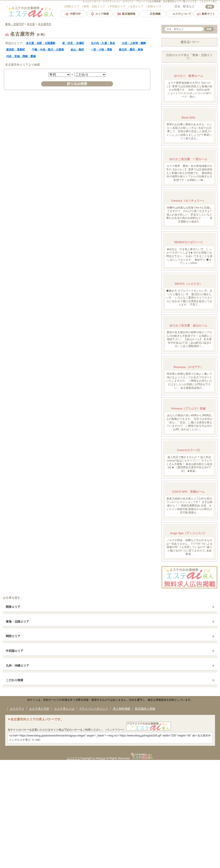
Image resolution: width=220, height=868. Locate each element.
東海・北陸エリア (17, 622)
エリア (72, 6)
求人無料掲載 (122, 709)
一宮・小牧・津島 (101, 50)
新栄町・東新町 (16, 50)
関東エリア (13, 607)
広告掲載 (153, 14)
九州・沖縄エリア (17, 666)
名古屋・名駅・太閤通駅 (41, 43)
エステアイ (17, 709)
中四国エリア (15, 651)
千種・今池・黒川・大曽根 (48, 50)
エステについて (179, 14)
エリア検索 (100, 14)
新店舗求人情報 (145, 709)
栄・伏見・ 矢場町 (73, 43)
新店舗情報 (126, 14)
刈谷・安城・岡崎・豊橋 (21, 56)
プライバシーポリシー (94, 709)
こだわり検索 (15, 680)
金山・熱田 (77, 50)
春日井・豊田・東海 (131, 50)
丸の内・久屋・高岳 (103, 43)
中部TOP (73, 14)
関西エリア (13, 636)
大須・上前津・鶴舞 (134, 43)
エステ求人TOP (39, 709)
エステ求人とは (64, 709)
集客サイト (206, 14)
